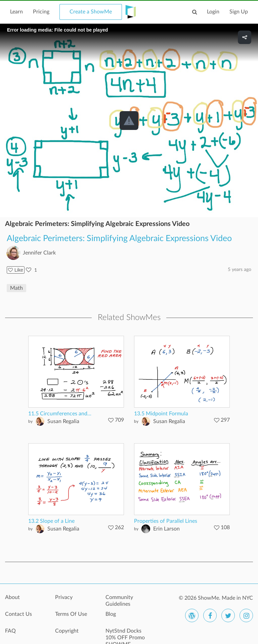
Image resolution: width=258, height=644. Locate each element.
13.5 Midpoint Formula (161, 414)
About (12, 597)
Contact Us (18, 614)
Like (16, 270)
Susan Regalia (63, 421)
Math (16, 288)
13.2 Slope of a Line (51, 521)
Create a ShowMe (91, 12)
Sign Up (239, 12)
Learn (16, 12)
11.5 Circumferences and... (60, 414)
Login (213, 12)
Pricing (41, 12)
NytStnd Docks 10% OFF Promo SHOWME (125, 635)
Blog (111, 614)
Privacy (64, 597)
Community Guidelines (119, 601)
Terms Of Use (71, 614)
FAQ (10, 631)
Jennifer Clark (39, 253)
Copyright (67, 631)
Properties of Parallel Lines (166, 521)
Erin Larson (166, 529)
